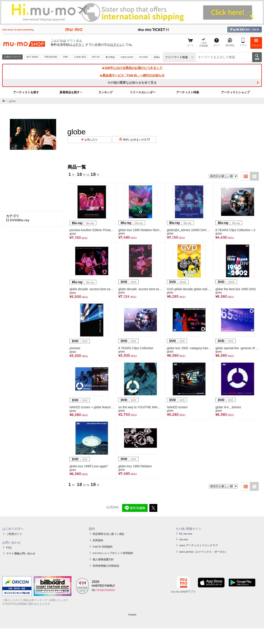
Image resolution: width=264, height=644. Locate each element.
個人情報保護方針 (103, 559)
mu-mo (184, 540)
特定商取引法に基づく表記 (108, 534)
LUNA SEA (80, 57)
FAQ (9, 548)
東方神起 (110, 57)
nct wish (143, 57)
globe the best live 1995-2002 (236, 289)
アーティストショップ (235, 92)
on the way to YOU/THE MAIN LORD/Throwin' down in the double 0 (141, 407)
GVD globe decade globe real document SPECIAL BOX (189, 289)
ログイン (116, 45)
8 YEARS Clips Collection (136, 348)
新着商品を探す (70, 92)
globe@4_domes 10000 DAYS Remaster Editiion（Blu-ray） (189, 230)
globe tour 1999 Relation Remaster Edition (141, 230)
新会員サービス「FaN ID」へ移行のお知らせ (132, 75)
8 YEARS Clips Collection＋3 (235, 230)
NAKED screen (177, 407)
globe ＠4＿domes (228, 407)
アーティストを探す (26, 92)
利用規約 (98, 540)
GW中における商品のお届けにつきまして (132, 68)
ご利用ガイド (14, 534)
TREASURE (51, 57)
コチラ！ (78, 45)
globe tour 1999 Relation (135, 466)
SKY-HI (96, 57)
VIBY (66, 57)
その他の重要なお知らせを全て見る (132, 83)
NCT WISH (32, 57)
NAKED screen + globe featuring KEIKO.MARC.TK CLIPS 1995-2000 (92, 407)
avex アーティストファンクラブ (198, 545)
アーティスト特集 (188, 92)
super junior (127, 57)
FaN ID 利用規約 (102, 547)
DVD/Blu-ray (18, 220)
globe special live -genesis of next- (238, 348)
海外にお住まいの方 (136, 140)
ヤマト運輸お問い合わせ (21, 554)
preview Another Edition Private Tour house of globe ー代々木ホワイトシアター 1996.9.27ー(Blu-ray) (92, 230)
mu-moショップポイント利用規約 (113, 553)
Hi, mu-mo (186, 534)
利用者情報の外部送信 (106, 566)
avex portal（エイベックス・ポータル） (203, 552)
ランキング (105, 92)
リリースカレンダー (143, 92)
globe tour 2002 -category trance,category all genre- (189, 348)
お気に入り (91, 140)
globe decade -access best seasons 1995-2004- (92, 289)
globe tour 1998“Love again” (89, 466)
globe (73, 234)
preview (75, 348)
